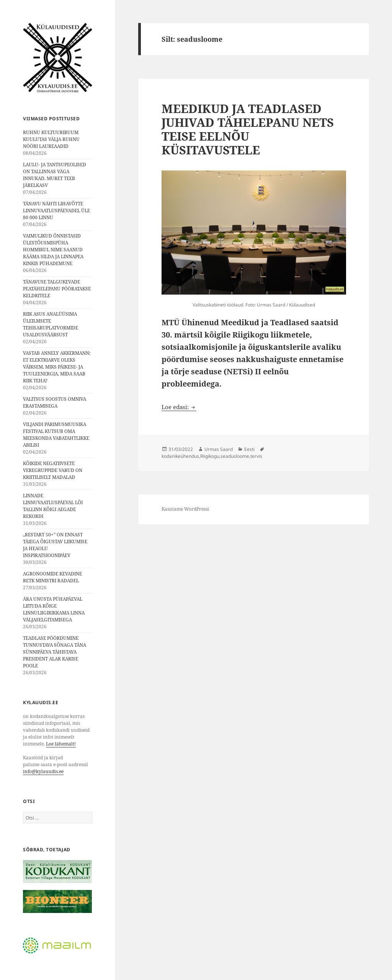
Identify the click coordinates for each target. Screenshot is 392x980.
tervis (256, 456)
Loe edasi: (179, 407)
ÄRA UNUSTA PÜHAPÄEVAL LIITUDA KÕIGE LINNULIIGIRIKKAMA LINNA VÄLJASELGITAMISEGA (54, 609)
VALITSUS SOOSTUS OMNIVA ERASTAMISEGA (55, 402)
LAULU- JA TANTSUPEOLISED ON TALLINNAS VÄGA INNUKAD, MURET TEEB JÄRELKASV (55, 175)
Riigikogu (210, 456)
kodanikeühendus (180, 456)
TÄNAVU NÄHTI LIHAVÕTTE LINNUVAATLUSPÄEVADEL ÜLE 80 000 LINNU (56, 211)
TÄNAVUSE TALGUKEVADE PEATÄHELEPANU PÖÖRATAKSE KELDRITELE (57, 289)
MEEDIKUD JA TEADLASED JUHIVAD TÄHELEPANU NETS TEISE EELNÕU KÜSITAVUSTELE (248, 129)
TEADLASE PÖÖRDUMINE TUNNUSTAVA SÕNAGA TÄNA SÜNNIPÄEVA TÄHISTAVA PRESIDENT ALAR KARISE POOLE (55, 652)
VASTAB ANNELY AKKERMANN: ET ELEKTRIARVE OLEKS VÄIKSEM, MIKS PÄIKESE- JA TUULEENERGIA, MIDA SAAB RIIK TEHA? (57, 367)
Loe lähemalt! (61, 744)
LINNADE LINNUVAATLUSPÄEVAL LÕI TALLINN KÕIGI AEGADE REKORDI (53, 506)
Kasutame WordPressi (185, 509)
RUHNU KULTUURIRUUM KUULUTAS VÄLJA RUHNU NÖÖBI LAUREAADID (51, 139)
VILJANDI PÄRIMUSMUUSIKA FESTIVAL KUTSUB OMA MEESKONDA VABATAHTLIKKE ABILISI (56, 435)
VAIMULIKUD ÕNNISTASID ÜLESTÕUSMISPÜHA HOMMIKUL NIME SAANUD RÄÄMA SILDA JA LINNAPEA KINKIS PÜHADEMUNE (53, 250)
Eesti (249, 449)
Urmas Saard (219, 449)
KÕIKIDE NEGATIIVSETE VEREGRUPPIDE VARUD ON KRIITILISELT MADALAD (53, 470)
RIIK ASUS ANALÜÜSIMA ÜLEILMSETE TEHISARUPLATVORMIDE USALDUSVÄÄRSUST (51, 324)
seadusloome (235, 456)
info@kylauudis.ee (43, 771)
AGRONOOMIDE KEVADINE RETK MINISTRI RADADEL (52, 577)
